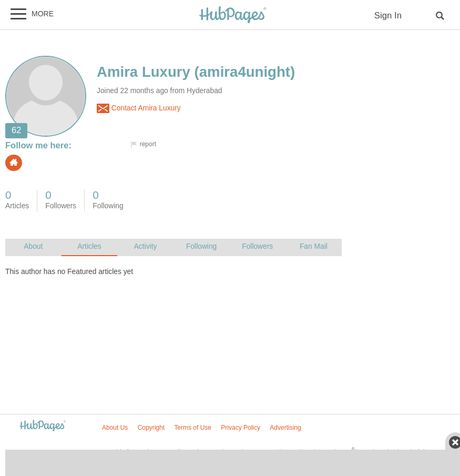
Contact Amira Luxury (139, 108)
